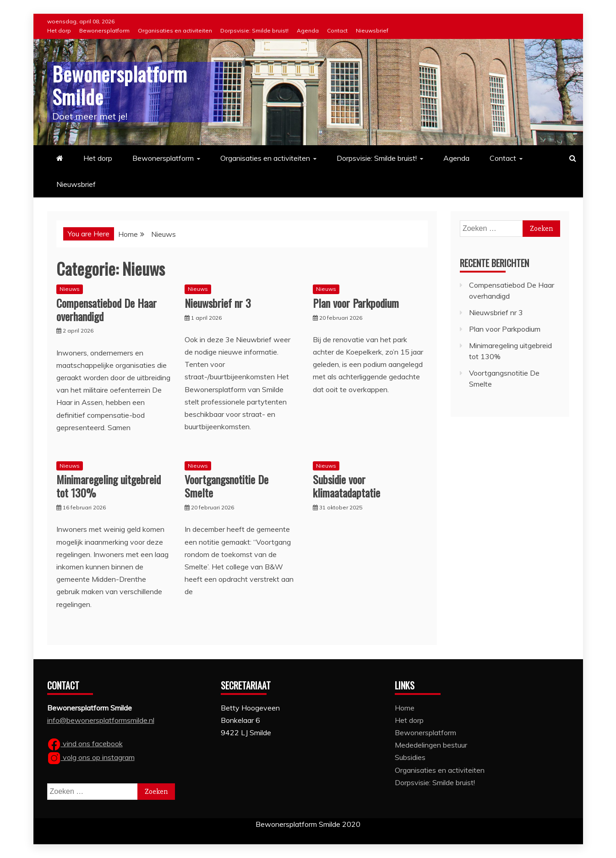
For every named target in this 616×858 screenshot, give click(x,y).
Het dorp (59, 30)
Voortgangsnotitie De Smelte (226, 486)
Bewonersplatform (104, 30)
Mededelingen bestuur (431, 745)
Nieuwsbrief (372, 30)
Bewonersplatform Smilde (120, 85)
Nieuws (70, 289)
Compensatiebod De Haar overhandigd (106, 309)
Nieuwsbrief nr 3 (218, 303)
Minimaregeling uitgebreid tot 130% (109, 486)
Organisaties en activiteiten (175, 30)
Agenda (308, 30)
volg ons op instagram (91, 757)
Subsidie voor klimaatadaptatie (346, 486)
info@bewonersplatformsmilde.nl (101, 720)
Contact (337, 30)
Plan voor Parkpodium (356, 303)
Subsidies (410, 757)
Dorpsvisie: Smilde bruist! (254, 30)
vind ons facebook (85, 743)
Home (405, 708)
